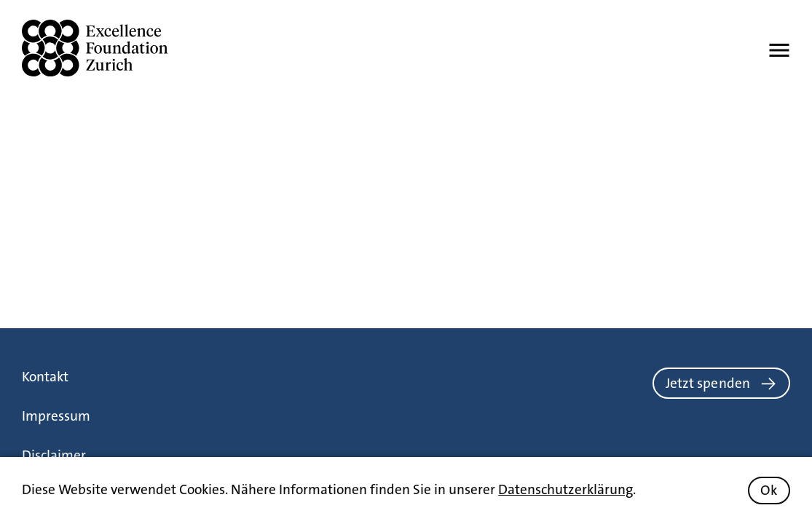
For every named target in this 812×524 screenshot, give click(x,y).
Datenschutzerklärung (565, 489)
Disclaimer (54, 455)
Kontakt (45, 377)
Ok (769, 490)
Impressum (56, 416)
